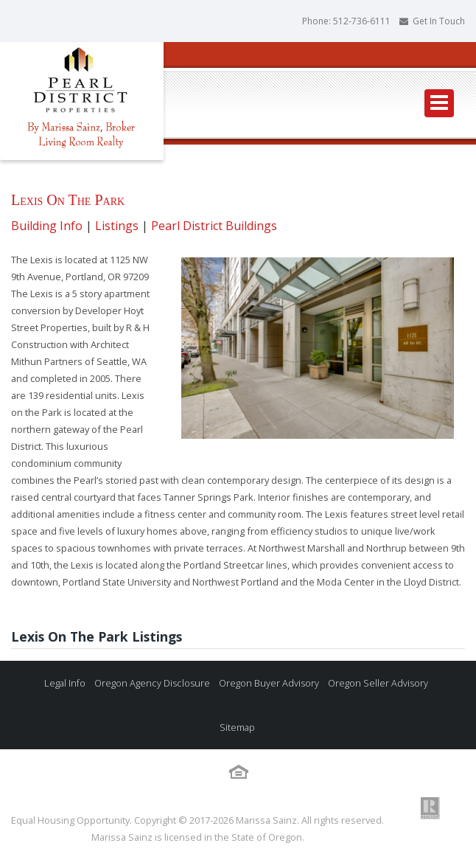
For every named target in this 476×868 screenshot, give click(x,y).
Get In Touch (439, 21)
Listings (117, 226)
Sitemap (236, 727)
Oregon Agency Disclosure (151, 683)
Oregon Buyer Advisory (268, 683)
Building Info (47, 226)
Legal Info (65, 683)
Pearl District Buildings (214, 226)
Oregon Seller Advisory (377, 683)
